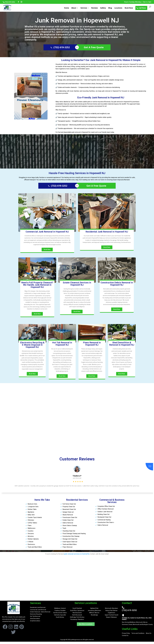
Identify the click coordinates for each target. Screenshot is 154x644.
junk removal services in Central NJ (77, 554)
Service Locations (86, 603)
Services (84, 8)
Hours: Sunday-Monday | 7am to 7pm (138, 2)
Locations (118, 8)
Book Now (129, 8)
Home (66, 8)
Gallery (103, 8)
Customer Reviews (77, 459)
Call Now (142, 8)
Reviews (95, 8)
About (74, 8)
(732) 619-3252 (60, 47)
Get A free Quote (94, 47)
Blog (110, 8)
